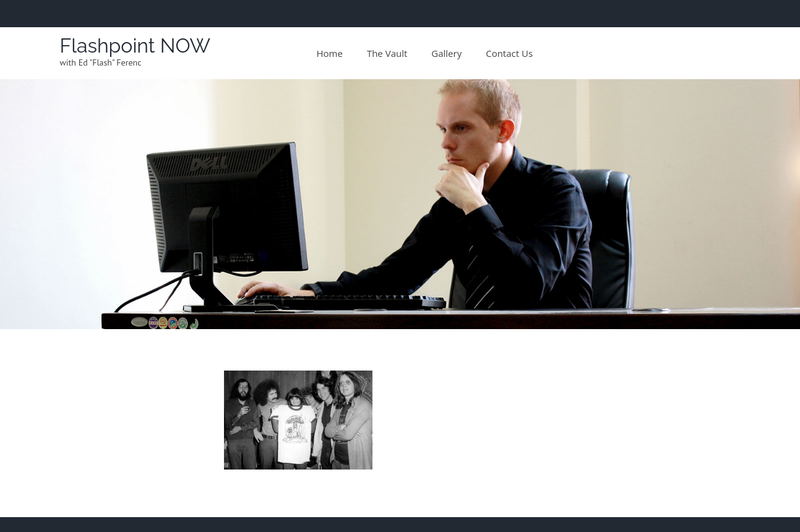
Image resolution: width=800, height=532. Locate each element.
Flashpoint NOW (135, 45)
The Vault (387, 53)
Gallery (446, 53)
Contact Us (509, 53)
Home (330, 53)
